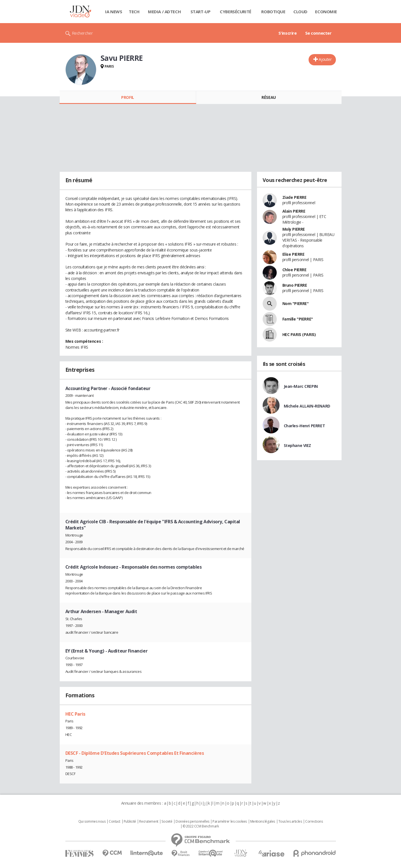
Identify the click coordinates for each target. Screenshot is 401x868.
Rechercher (82, 33)
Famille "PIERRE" (298, 319)
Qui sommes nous (92, 822)
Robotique (273, 12)
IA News (114, 12)
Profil (128, 97)
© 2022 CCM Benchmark (201, 826)
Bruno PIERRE (295, 285)
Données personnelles (192, 822)
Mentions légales (263, 822)
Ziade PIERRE (294, 197)
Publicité (130, 822)
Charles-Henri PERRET (304, 426)
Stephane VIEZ (298, 445)
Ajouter (325, 59)
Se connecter (318, 33)
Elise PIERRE (293, 254)
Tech (134, 12)
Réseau (269, 97)
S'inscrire (288, 33)
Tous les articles (290, 822)
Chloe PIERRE (294, 270)
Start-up (200, 12)
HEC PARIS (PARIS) (299, 334)
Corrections (314, 822)
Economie (326, 12)
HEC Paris (75, 714)
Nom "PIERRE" (296, 303)
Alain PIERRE (294, 211)
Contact (115, 822)
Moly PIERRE (294, 229)
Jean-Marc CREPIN (301, 386)
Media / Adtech (164, 12)
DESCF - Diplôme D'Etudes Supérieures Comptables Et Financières (135, 753)
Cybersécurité (236, 12)
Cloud (300, 12)
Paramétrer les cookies (230, 822)
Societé (167, 822)
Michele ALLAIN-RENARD (307, 406)
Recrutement (149, 822)
